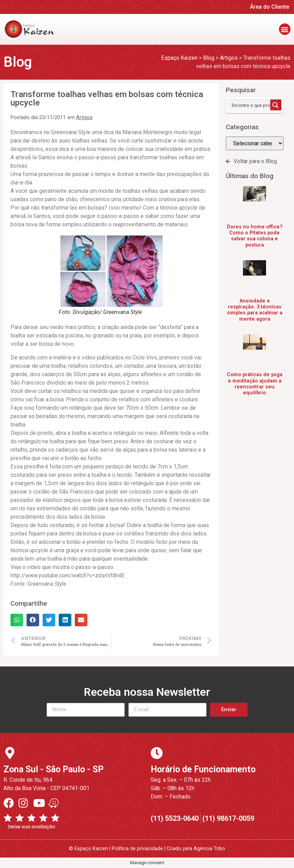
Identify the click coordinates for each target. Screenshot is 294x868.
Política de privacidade (137, 849)
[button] (285, 29)
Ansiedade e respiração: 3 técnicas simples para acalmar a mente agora (255, 310)
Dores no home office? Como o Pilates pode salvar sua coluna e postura (255, 236)
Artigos (84, 118)
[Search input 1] (253, 105)
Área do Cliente (270, 7)
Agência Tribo (209, 849)
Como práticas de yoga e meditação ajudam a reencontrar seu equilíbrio (255, 384)
